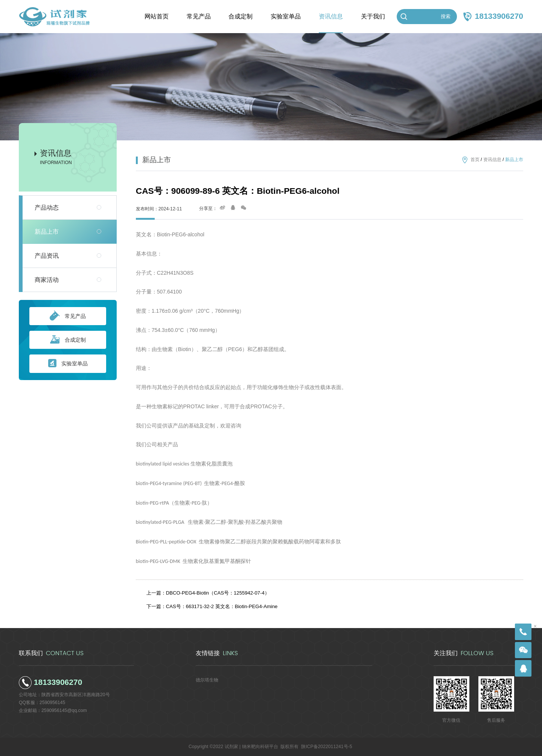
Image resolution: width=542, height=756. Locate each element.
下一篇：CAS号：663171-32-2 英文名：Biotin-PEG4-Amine (212, 606)
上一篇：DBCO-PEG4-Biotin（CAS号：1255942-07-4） (208, 593)
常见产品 (68, 316)
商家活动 (47, 280)
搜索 (446, 16)
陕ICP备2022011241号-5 (327, 747)
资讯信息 (492, 160)
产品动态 (47, 208)
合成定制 (68, 340)
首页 (475, 160)
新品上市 (47, 232)
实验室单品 (68, 364)
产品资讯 (47, 256)
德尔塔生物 (207, 680)
